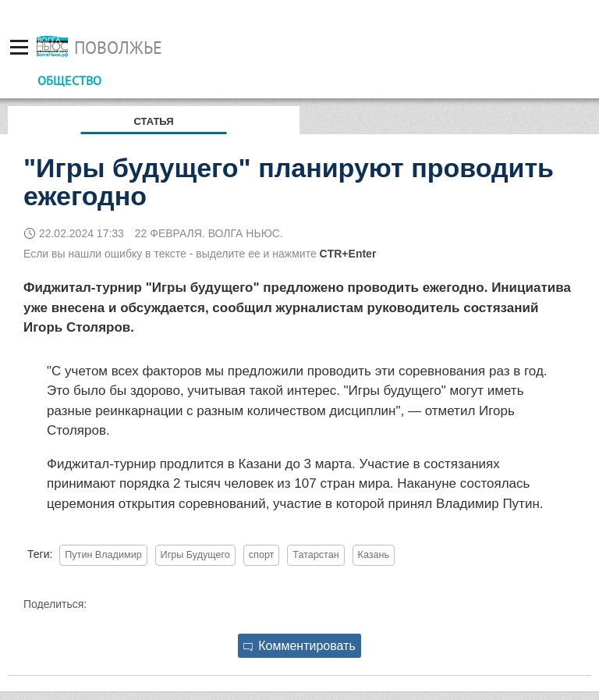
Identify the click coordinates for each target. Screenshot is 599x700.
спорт (262, 555)
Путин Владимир (103, 555)
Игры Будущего (195, 555)
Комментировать (299, 646)
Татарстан (315, 555)
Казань (374, 555)
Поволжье (118, 48)
